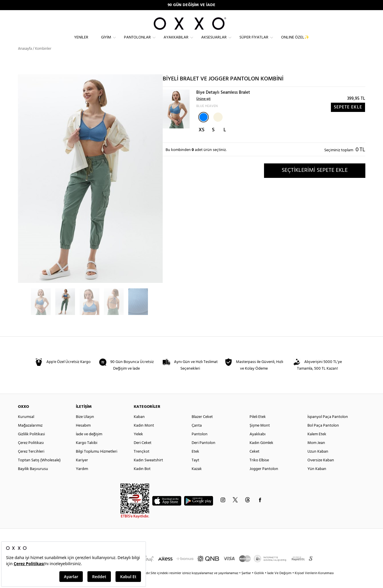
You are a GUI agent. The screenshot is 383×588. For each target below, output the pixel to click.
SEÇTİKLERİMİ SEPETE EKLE (315, 181)
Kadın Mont (144, 436)
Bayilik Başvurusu (33, 479)
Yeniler (81, 42)
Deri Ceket (143, 453)
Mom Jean (316, 453)
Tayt (195, 471)
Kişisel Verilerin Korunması (314, 584)
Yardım (82, 479)
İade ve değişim (89, 445)
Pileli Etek (258, 427)
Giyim (106, 42)
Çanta (197, 436)
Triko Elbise (259, 471)
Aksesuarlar (214, 42)
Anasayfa (25, 59)
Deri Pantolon (204, 453)
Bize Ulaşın (85, 427)
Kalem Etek (317, 445)
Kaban (139, 427)
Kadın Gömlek (261, 453)
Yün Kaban (317, 479)
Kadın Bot (142, 479)
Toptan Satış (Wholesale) (39, 471)
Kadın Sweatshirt (148, 471)
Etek (195, 462)
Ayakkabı (258, 445)
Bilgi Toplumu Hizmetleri (97, 462)
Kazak (197, 479)
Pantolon (200, 445)
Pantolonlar (137, 42)
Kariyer (82, 471)
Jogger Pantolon (264, 479)
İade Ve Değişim (279, 584)
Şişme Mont (260, 436)
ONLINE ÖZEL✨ (295, 42)
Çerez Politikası (31, 453)
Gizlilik (260, 584)
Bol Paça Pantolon (323, 436)
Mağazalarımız (30, 436)
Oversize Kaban (321, 471)
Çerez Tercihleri (31, 462)
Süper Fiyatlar (254, 42)
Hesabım (83, 436)
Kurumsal (26, 427)
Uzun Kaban (318, 462)
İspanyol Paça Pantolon (328, 427)
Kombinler (43, 59)
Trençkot (142, 462)
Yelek (138, 445)
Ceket (254, 462)
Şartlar (247, 584)
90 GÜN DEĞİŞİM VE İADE (191, 5)
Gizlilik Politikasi (31, 445)
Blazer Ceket (202, 427)
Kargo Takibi (87, 453)
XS (201, 140)
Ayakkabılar (176, 42)
